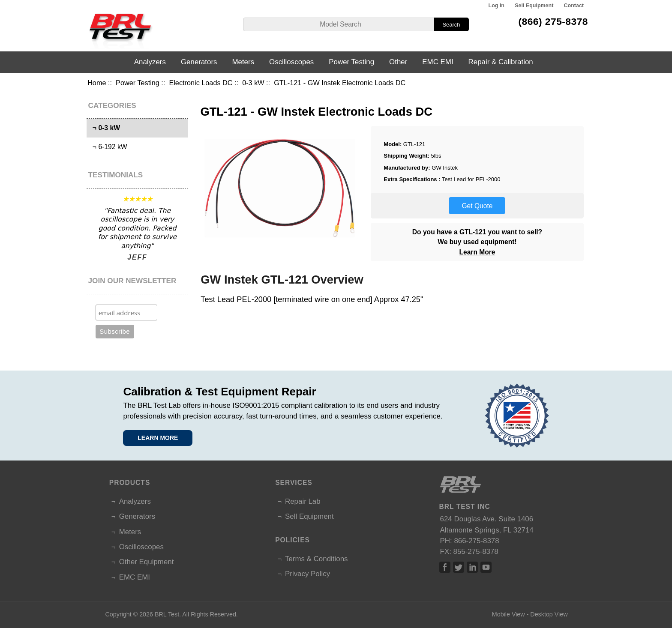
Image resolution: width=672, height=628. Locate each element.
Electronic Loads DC (201, 83)
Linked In (472, 567)
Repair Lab (303, 501)
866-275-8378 (476, 541)
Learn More (477, 252)
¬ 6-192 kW (108, 147)
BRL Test (167, 614)
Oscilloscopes (291, 62)
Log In (496, 6)
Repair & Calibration (501, 62)
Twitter (459, 567)
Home (97, 83)
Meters (243, 62)
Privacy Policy (307, 574)
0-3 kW (253, 83)
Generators (199, 62)
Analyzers (150, 62)
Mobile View (508, 614)
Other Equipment (147, 562)
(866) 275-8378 (553, 21)
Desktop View (549, 614)
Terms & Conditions (316, 559)
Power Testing (138, 83)
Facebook (445, 567)
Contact (574, 6)
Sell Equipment (534, 6)
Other (398, 62)
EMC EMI (438, 62)
